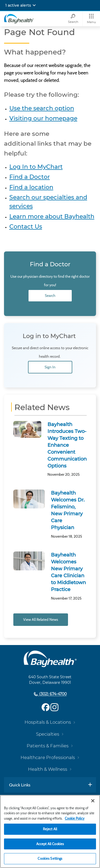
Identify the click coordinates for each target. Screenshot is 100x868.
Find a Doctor (30, 177)
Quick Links (20, 785)
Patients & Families (48, 746)
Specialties (48, 734)
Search (50, 296)
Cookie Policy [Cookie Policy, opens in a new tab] (75, 818)
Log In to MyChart (36, 167)
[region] (50, 831)
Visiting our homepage (43, 118)
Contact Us (26, 227)
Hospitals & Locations (48, 722)
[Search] (73, 19)
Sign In (50, 367)
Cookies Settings (50, 858)
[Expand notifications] (34, 5)
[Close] (93, 801)
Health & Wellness (48, 769)
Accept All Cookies (50, 844)
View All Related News (41, 620)
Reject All (50, 829)
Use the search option (42, 108)
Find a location (31, 187)
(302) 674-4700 (52, 694)
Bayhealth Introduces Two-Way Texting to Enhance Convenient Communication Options (67, 445)
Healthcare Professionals (48, 757)
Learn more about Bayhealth (52, 216)
